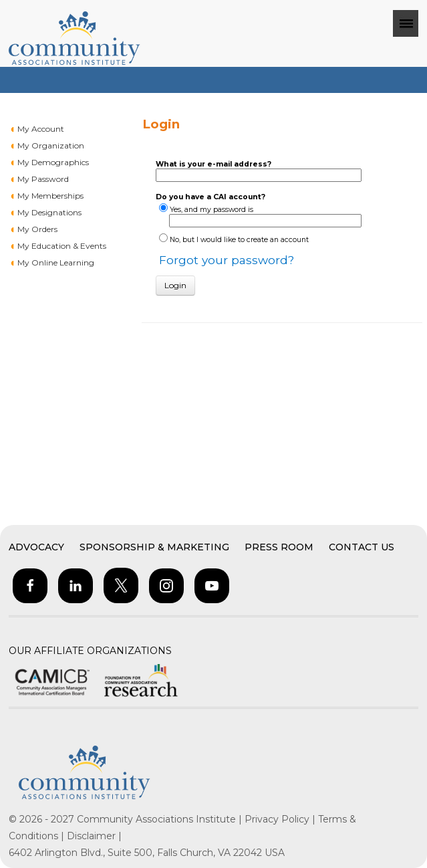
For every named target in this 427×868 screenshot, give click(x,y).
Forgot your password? (227, 260)
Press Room (279, 547)
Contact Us (362, 547)
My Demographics (53, 162)
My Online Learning (56, 262)
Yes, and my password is (211, 210)
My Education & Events (62, 246)
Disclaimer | (94, 836)
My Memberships (50, 196)
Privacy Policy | (281, 819)
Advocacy (36, 547)
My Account (41, 129)
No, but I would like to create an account (239, 240)
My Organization (51, 145)
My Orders (37, 229)
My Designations (49, 212)
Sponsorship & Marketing (154, 547)
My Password (43, 179)
